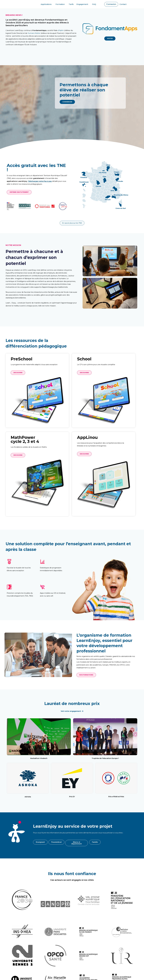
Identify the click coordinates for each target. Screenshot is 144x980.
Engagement (83, 4)
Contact (123, 4)
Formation (61, 4)
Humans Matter (34, 33)
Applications (47, 4)
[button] (111, 4)
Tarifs (71, 4)
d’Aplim (61, 30)
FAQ (94, 4)
